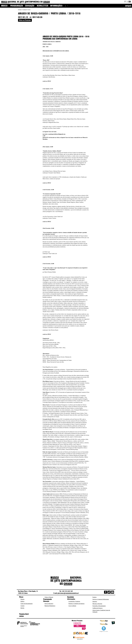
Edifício (22, 601)
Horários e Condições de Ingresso (76, 604)
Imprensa (95, 601)
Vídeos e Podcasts (49, 597)
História (22, 599)
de (26, 2)
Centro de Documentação (27, 604)
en (130, 2)
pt (125, 2)
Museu (5, 6)
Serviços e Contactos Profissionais (101, 599)
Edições (22, 608)
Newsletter (43, 6)
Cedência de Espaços (97, 608)
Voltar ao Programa (25, 20)
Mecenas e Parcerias (97, 604)
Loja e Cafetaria (72, 606)
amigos (128, 6)
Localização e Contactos (74, 601)
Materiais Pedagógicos (50, 606)
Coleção (22, 606)
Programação (17, 6)
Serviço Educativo (49, 604)
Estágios (94, 597)
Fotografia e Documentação (99, 606)
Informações (57, 6)
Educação (30, 6)
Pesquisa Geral (24, 614)
